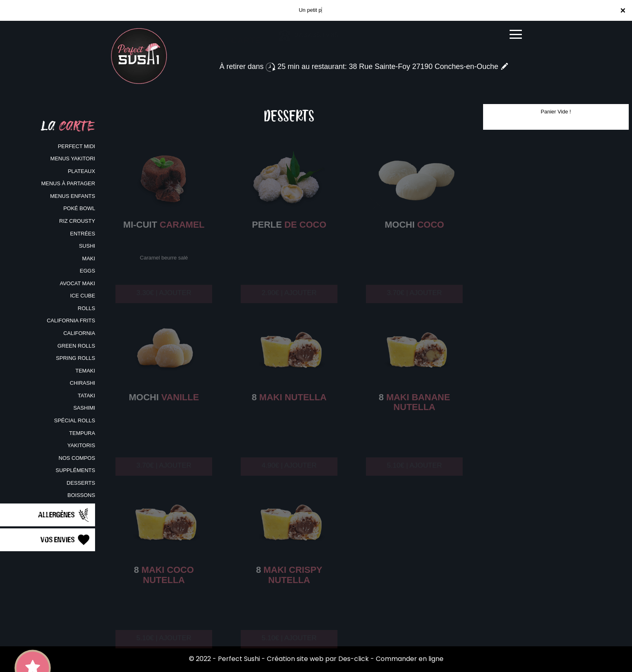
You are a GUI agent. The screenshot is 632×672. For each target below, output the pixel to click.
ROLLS (87, 308)
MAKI (89, 258)
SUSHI (87, 246)
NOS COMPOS (77, 458)
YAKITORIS (81, 445)
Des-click (354, 659)
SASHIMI (84, 408)
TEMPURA (82, 433)
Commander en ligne (410, 659)
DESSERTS (81, 483)
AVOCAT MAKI (77, 283)
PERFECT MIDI (77, 146)
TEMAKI (85, 371)
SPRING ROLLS (75, 358)
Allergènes (64, 515)
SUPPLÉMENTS (75, 470)
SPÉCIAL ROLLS (74, 420)
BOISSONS (81, 495)
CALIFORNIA (79, 333)
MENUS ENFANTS (73, 196)
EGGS (88, 271)
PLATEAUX (81, 171)
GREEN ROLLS (76, 346)
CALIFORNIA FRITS (71, 320)
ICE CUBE (83, 296)
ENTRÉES (83, 234)
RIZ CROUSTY (77, 221)
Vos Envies (66, 540)
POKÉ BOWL (79, 208)
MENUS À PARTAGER (68, 183)
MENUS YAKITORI (73, 159)
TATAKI (87, 396)
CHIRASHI (82, 383)
